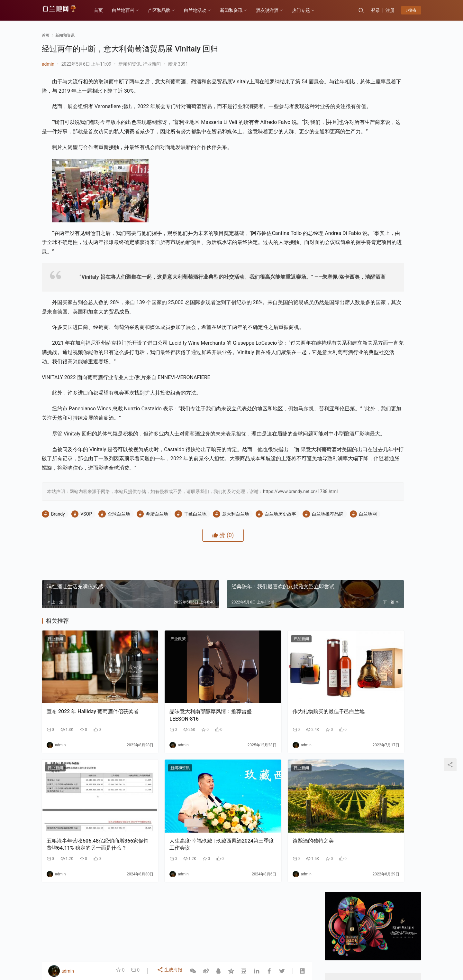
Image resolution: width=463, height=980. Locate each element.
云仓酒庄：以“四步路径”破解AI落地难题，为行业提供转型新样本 (389, 405)
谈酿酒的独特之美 (251, 865)
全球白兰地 (119, 568)
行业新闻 (152, 64)
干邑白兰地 (195, 568)
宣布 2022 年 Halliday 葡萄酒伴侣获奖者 (82, 759)
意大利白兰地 (236, 568)
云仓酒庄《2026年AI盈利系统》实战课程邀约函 (348, 662)
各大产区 (113, 942)
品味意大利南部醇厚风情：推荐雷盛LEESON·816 (175, 759)
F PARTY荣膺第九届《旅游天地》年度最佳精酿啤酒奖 (398, 662)
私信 (387, 228)
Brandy (58, 568)
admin (48, 64)
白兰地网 (107, 577)
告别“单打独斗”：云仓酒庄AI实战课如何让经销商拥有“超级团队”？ (390, 435)
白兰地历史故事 (280, 568)
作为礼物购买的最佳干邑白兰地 (267, 756)
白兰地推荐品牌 (67, 577)
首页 (105, 10)
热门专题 (307, 10)
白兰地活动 (202, 10)
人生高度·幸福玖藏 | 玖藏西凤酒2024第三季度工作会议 (175, 869)
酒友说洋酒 (274, 10)
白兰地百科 (130, 10)
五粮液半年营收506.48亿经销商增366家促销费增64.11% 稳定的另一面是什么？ (83, 869)
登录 (376, 10)
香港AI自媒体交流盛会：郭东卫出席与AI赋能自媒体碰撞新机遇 (389, 375)
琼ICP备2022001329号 (183, 952)
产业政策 (148, 702)
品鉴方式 (229, 942)
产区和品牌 (166, 10)
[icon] (395, 949)
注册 (390, 10)
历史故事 (140, 942)
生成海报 (171, 971)
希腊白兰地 (157, 568)
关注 (359, 228)
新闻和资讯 (238, 10)
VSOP (86, 568)
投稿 (411, 10)
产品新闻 (240, 702)
